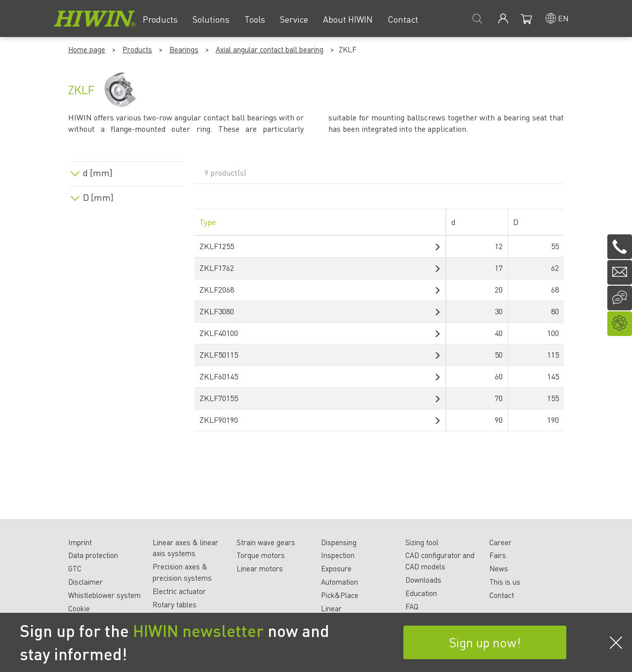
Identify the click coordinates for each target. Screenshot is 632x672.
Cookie (79, 608)
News (499, 568)
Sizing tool (422, 542)
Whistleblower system (104, 595)
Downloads (423, 580)
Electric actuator (179, 591)
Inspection (338, 555)
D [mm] (98, 197)
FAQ (412, 606)
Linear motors (260, 568)
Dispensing (339, 542)
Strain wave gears (266, 542)
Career (500, 542)
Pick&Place (340, 595)
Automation (339, 582)
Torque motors (261, 555)
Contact (502, 595)
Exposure (336, 568)
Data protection (93, 555)
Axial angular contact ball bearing (270, 49)
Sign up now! (485, 642)
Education (421, 593)
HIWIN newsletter (198, 631)
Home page (87, 49)
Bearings (184, 49)
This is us (505, 582)
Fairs (498, 555)
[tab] (126, 171)
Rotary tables (175, 604)
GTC (75, 568)
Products (137, 49)
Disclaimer (85, 582)
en (563, 18)
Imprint (80, 542)
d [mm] (98, 173)
